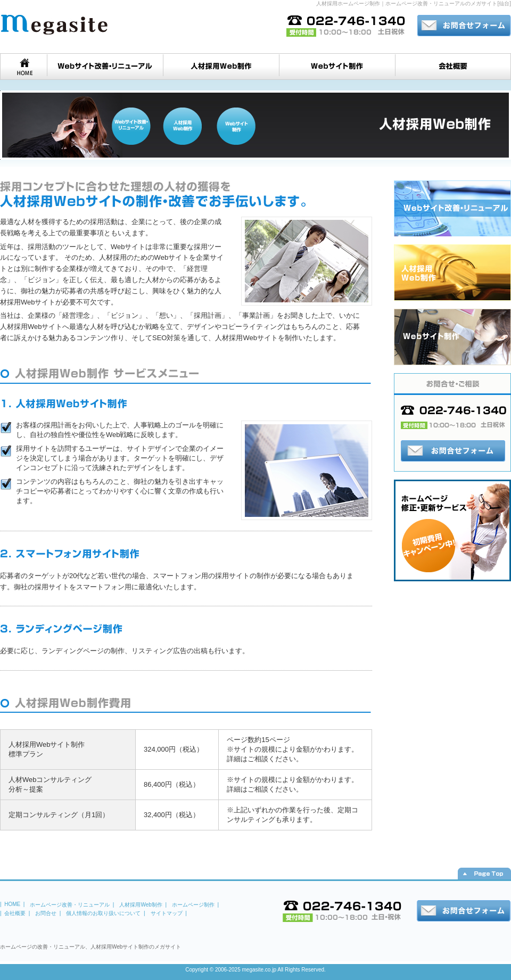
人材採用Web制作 (141, 905)
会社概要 (15, 913)
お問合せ (46, 913)
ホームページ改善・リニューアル (70, 905)
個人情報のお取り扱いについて (103, 913)
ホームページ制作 (193, 905)
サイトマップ (167, 913)
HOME (12, 904)
